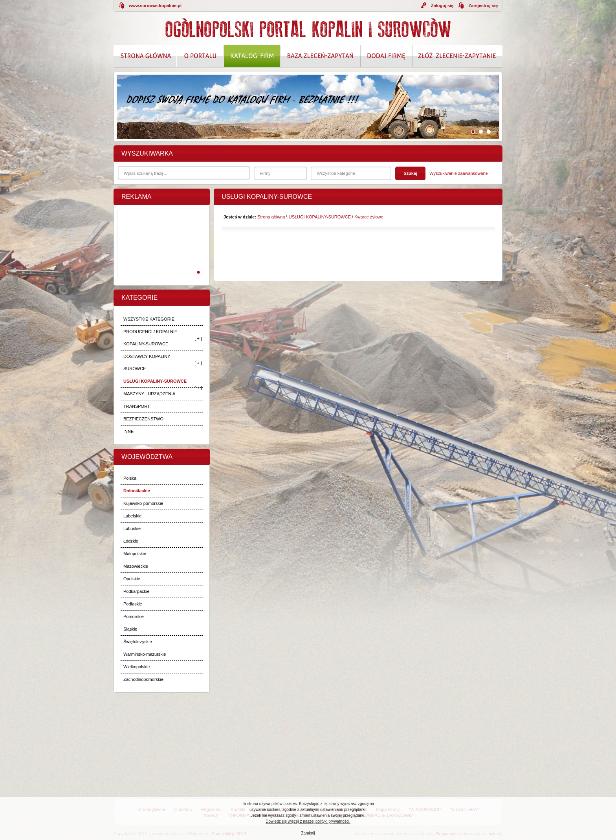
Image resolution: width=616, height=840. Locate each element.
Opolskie (132, 579)
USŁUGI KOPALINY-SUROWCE (155, 381)
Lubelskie (132, 516)
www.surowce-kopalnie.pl (155, 6)
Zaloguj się (442, 6)
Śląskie (130, 629)
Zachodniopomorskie (143, 679)
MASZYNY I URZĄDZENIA (149, 394)
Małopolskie (135, 554)
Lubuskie (132, 528)
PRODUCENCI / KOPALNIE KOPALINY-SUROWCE (150, 338)
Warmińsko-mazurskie (145, 654)
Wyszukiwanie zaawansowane (458, 173)
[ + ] (198, 338)
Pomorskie (134, 616)
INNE (128, 431)
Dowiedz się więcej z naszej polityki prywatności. (308, 821)
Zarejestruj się (483, 6)
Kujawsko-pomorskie (143, 503)
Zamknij (308, 833)
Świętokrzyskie (138, 642)
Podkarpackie (137, 591)
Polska (130, 478)
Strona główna (271, 217)
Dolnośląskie (137, 491)
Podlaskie (133, 604)
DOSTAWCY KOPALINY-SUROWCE (147, 362)
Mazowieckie (136, 566)
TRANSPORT (137, 406)
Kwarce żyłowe (369, 217)
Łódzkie (131, 541)
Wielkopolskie (137, 667)
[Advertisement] (160, 252)
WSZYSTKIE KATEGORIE (149, 319)
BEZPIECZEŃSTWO (143, 419)
